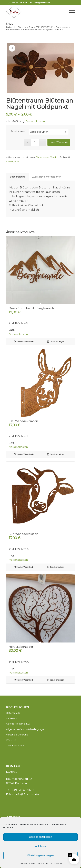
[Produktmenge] (35, 142)
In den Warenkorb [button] (24, 342)
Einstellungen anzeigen (40, 855)
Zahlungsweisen (15, 746)
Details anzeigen (56, 342)
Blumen (10, 162)
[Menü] (70, 12)
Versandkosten (36, 121)
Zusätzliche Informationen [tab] (47, 177)
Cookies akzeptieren (40, 837)
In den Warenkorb (59, 142)
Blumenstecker (43, 157)
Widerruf (11, 740)
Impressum (57, 863)
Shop (10, 24)
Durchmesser (18, 131)
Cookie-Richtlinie (27, 863)
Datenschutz (43, 863)
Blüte (17, 162)
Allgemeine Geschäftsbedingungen (26, 729)
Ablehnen (40, 846)
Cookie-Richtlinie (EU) (18, 724)
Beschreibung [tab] (18, 177)
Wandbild (55, 157)
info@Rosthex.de (27, 794)
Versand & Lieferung (17, 735)
